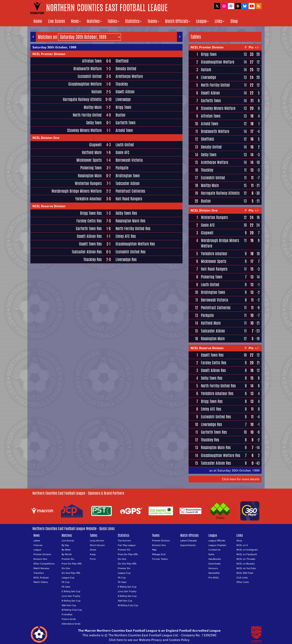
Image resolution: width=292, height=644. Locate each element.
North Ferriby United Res (133, 228)
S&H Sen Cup (69, 605)
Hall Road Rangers (129, 199)
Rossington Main (90, 176)
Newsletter (214, 573)
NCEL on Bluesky (246, 564)
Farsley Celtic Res (89, 221)
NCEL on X (242, 545)
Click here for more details (241, 479)
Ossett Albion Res (89, 236)
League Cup (68, 578)
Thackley (122, 84)
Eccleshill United (90, 76)
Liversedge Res (126, 259)
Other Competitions (44, 564)
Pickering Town (91, 168)
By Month (67, 554)
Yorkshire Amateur (88, 199)
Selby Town (94, 123)
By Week (66, 550)
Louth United (125, 145)
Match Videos (41, 582)
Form (93, 559)
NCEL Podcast (41, 578)
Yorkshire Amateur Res (217, 393)
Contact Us (214, 550)
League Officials (217, 540)
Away (93, 554)
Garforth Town (126, 123)
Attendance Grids (71, 624)
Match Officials (178, 21)
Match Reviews (41, 568)
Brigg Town (123, 107)
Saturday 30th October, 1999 (54, 47)
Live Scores (56, 21)
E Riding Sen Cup (71, 591)
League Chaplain (217, 545)
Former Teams (160, 559)
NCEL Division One (46, 138)
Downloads (215, 564)
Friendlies (67, 614)
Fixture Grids (69, 619)
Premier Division (42, 554)
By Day (65, 545)
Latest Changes (189, 540)
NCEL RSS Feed (245, 573)
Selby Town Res (126, 213)
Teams (153, 21)
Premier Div (68, 559)
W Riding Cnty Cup (72, 610)
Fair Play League (127, 545)
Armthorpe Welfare (129, 76)
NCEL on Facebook (247, 554)
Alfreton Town (92, 61)
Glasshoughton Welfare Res (135, 244)
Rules (211, 554)
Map (154, 550)
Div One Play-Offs (71, 573)
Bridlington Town (128, 176)
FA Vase (66, 587)
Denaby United (126, 69)
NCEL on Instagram (247, 550)
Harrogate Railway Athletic (82, 99)
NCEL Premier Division (49, 54)
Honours (213, 568)
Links (220, 21)
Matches (94, 21)
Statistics (133, 21)
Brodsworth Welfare (87, 69)
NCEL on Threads (246, 559)
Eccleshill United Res (130, 252)
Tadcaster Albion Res (87, 252)
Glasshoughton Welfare (85, 84)
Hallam (97, 92)
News (76, 21)
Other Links (243, 582)
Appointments (188, 545)
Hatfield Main (92, 152)
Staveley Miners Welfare (84, 130)
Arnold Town (124, 130)
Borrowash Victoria (129, 160)
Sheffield (122, 61)
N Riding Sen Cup (71, 601)
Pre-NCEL (214, 578)
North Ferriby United (87, 115)
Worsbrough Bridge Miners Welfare (77, 191)
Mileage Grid (159, 554)
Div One (66, 568)
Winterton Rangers (88, 183)
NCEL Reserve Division (49, 206)
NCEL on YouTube (246, 568)
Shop (234, 21)
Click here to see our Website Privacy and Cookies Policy (149, 640)
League (202, 21)
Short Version (97, 545)
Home (38, 21)
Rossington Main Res (130, 221)
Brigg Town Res (91, 213)
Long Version (97, 540)
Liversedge (123, 99)
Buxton (120, 115)
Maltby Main (93, 107)
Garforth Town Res (89, 228)
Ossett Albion (125, 92)
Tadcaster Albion (128, 183)
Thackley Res (93, 259)
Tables (113, 21)
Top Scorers (124, 540)
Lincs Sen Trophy (71, 596)
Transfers (39, 573)
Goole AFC (122, 152)
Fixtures (38, 545)
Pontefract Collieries (130, 191)
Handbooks (215, 559)
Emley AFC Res (126, 236)
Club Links (242, 578)
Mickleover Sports (89, 160)
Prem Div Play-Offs (72, 564)
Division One (40, 559)
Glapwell (95, 145)
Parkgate (122, 168)
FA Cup (66, 582)
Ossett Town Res (90, 244)
